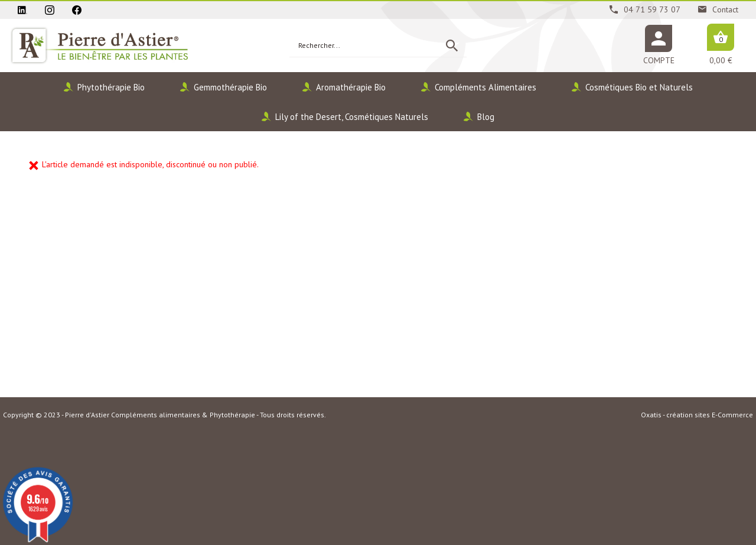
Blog (486, 117)
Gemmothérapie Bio (230, 87)
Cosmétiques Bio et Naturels (639, 87)
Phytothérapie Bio (111, 87)
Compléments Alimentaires (485, 87)
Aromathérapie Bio (351, 87)
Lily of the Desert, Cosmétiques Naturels (352, 117)
